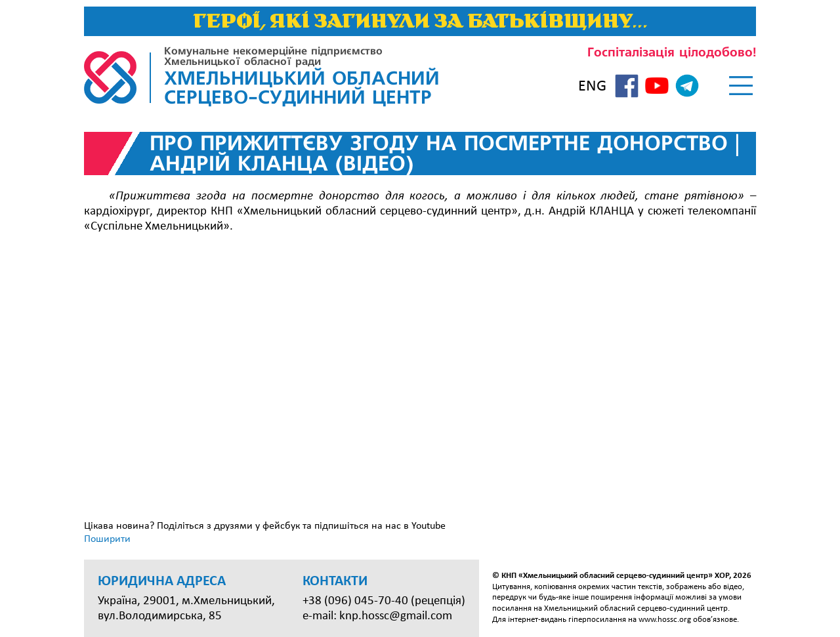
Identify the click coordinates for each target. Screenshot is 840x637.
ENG (592, 87)
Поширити (107, 539)
